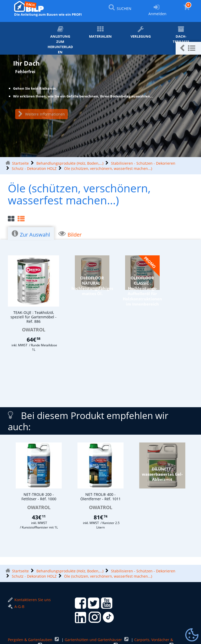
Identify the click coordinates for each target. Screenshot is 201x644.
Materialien (100, 32)
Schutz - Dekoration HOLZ (34, 168)
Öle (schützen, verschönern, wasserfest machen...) (108, 168)
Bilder (70, 234)
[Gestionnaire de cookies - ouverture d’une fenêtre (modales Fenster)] (192, 635)
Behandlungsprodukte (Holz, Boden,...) (70, 163)
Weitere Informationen (41, 114)
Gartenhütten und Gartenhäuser (94, 640)
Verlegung (141, 32)
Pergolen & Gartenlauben (31, 640)
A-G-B (16, 606)
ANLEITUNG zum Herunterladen (60, 40)
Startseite (20, 163)
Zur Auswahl (31, 234)
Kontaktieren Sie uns (29, 600)
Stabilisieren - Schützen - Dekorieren (143, 163)
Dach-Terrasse (181, 35)
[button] (188, 48)
